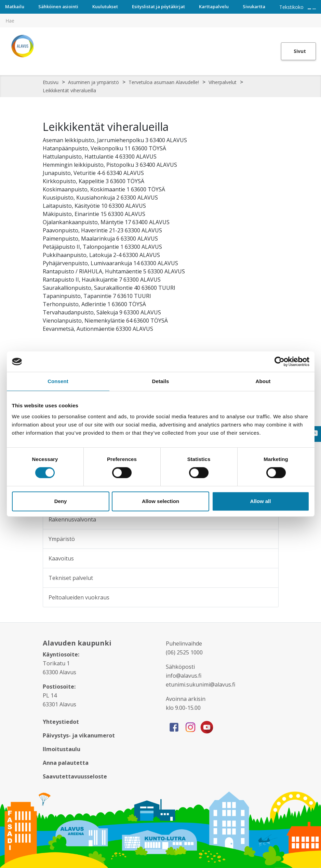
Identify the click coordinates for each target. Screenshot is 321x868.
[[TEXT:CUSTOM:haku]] (316, 16)
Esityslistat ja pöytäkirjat (158, 6)
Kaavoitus (61, 558)
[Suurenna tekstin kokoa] (309, 9)
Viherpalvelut (223, 82)
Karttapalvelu (214, 6)
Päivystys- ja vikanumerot (79, 735)
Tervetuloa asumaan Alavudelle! (164, 82)
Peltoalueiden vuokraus (79, 597)
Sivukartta (254, 6)
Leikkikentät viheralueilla (69, 90)
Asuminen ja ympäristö (93, 82)
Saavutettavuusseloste (75, 776)
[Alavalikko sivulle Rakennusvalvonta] (269, 519)
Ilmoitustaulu (62, 749)
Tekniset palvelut (71, 578)
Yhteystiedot (61, 722)
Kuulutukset (105, 6)
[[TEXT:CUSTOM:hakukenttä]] (160, 21)
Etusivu (51, 82)
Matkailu (15, 6)
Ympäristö (62, 539)
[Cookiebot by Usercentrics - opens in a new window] (279, 362)
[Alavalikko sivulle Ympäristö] (269, 539)
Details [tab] (161, 381)
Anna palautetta (66, 763)
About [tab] (263, 381)
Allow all (261, 501)
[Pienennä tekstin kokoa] (314, 9)
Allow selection (160, 501)
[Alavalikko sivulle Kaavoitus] (269, 558)
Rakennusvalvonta (72, 519)
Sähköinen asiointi (58, 6)
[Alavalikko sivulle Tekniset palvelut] (269, 578)
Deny (61, 501)
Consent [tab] (58, 381)
